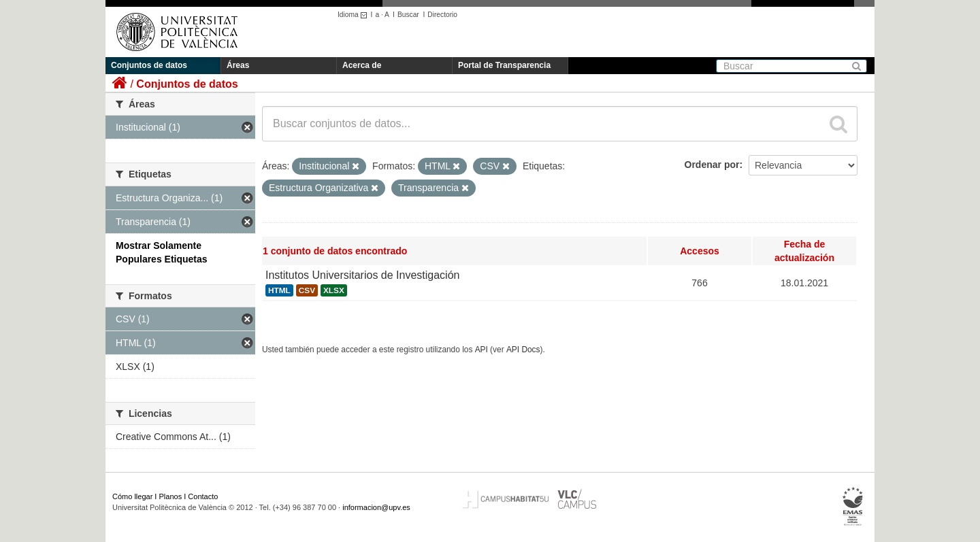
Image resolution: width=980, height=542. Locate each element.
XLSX (334, 290)
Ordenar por (712, 165)
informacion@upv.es (376, 507)
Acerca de (362, 65)
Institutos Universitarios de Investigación (362, 275)
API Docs (523, 350)
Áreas (238, 65)
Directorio (442, 15)
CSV (307, 290)
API (481, 350)
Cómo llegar (132, 496)
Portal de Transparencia (504, 65)
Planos (171, 496)
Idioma (354, 15)
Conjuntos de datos (149, 65)
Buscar (408, 15)
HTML (279, 290)
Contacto (203, 496)
